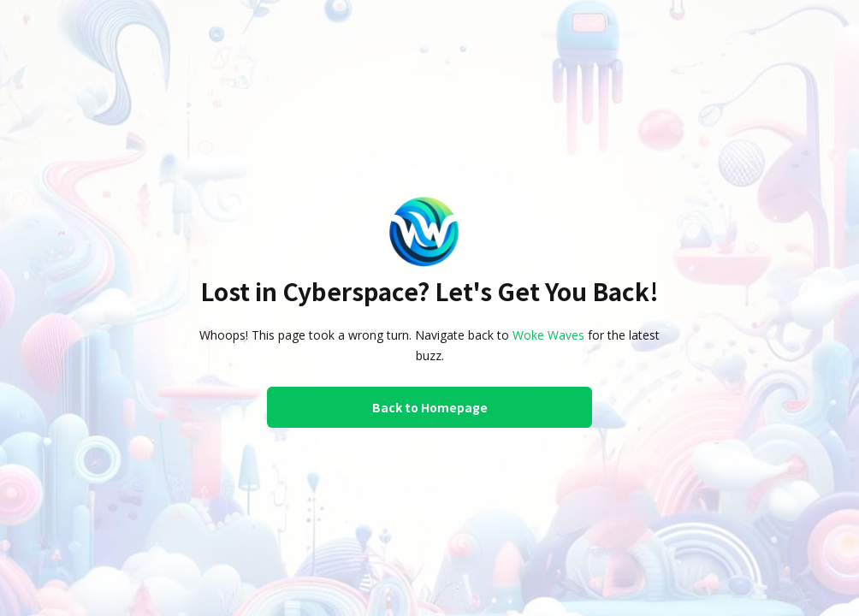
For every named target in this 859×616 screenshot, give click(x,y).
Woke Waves (548, 335)
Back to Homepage (430, 407)
